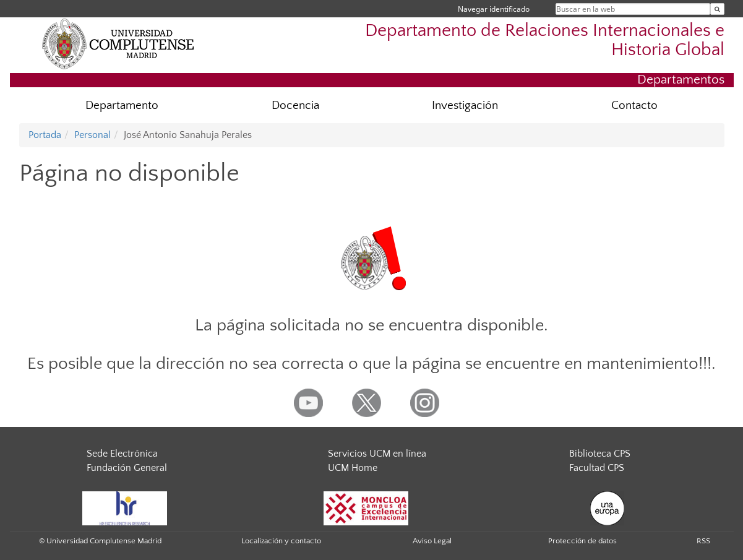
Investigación (465, 106)
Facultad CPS (597, 468)
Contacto (634, 106)
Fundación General (127, 468)
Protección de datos (582, 541)
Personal (92, 135)
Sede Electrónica (122, 454)
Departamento (122, 106)
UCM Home (353, 468)
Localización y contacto (281, 541)
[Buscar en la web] (717, 9)
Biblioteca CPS (600, 454)
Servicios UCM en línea (377, 454)
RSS (703, 541)
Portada (45, 135)
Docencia (295, 106)
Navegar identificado (494, 9)
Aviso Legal (432, 541)
